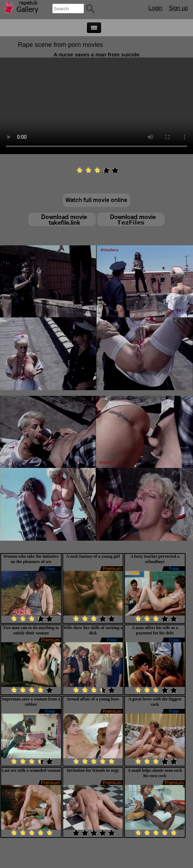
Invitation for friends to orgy (93, 770)
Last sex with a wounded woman (31, 770)
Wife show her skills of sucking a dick (93, 630)
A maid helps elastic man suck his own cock (155, 773)
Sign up (178, 8)
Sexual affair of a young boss (93, 699)
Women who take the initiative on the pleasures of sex (31, 559)
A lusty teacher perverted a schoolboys (155, 559)
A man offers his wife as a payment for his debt (155, 630)
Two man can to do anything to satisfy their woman (31, 630)
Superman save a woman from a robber (31, 702)
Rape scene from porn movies (60, 45)
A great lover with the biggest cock (155, 702)
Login (156, 8)
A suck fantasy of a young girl (93, 556)
